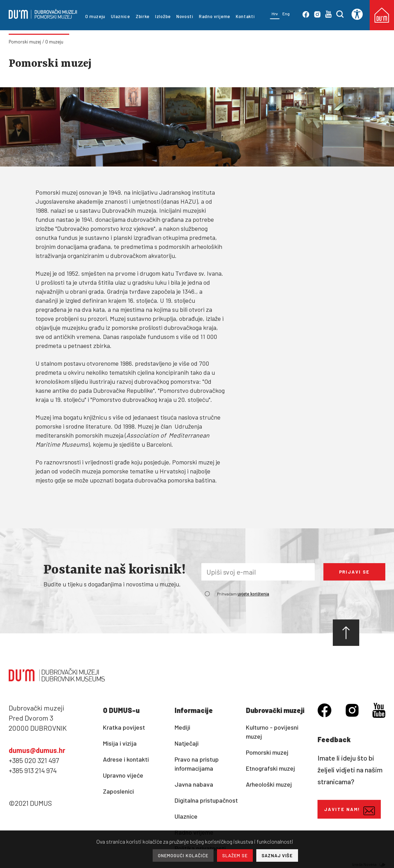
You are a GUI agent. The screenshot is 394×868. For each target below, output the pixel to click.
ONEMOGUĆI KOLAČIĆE (183, 855)
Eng (286, 14)
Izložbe (163, 16)
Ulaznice (120, 16)
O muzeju (95, 16)
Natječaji (187, 743)
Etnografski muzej (270, 768)
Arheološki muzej (269, 784)
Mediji (182, 727)
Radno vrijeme (215, 16)
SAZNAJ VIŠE (277, 855)
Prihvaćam (243, 594)
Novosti (185, 16)
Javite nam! (349, 811)
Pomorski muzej (25, 42)
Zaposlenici (118, 791)
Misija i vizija (120, 743)
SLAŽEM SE (235, 855)
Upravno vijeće (123, 775)
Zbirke (143, 16)
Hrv (275, 14)
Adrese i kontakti (126, 759)
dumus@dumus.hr (37, 750)
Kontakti (245, 16)
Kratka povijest (124, 727)
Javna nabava (194, 784)
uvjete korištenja (253, 594)
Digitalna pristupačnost (206, 800)
